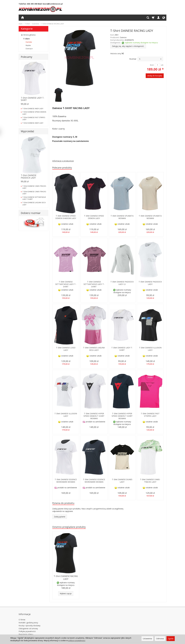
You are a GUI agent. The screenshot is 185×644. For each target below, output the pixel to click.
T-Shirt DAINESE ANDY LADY (33, 109)
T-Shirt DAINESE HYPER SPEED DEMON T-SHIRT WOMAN (94, 416)
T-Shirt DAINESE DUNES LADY (122, 481)
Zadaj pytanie (60, 517)
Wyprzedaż (27, 131)
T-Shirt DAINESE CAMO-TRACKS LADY (150, 481)
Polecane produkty (63, 168)
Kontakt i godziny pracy (28, 619)
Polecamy (27, 57)
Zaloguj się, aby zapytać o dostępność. (128, 46)
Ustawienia (147, 639)
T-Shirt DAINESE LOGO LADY (66, 349)
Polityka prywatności (27, 628)
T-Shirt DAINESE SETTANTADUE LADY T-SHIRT (66, 284)
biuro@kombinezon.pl (53, 4)
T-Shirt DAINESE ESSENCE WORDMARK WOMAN (66, 482)
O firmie (22, 616)
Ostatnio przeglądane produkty (71, 528)
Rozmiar (133, 59)
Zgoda (171, 639)
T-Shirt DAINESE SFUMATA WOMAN (122, 217)
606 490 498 (32, 4)
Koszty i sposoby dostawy (29, 622)
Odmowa (160, 639)
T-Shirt (26, 39)
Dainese (123, 37)
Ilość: (152, 65)
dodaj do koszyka (155, 76)
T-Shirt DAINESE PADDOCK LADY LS (122, 283)
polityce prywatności (77, 640)
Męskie (28, 45)
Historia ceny (117, 53)
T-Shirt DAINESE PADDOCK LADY (150, 283)
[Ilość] (158, 65)
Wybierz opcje (66, 594)
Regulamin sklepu (26, 631)
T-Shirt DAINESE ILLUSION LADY (150, 349)
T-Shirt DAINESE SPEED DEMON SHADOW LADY (66, 217)
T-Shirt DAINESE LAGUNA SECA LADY (94, 349)
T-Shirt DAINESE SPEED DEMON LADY (94, 217)
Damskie (29, 42)
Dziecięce (29, 49)
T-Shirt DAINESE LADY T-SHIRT (122, 349)
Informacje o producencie (63, 161)
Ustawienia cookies (27, 634)
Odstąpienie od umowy (28, 625)
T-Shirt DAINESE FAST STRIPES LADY (150, 415)
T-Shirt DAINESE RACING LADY (66, 578)
